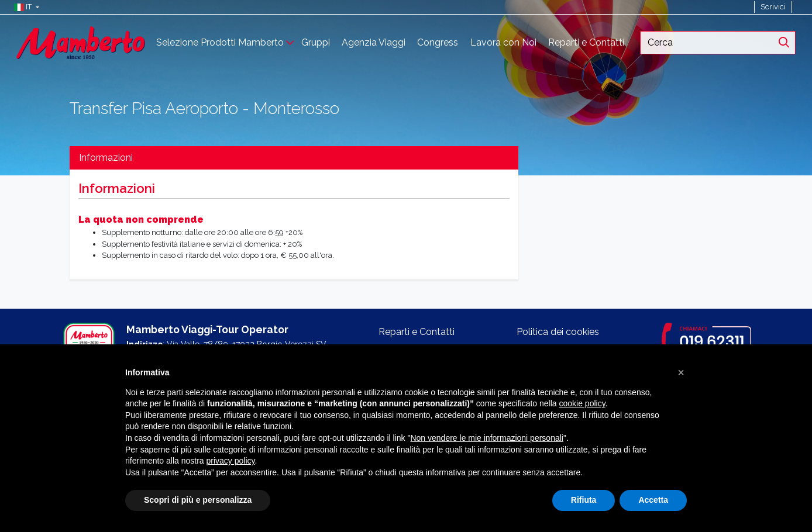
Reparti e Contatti (586, 42)
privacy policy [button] (231, 461)
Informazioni (106, 158)
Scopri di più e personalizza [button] (198, 500)
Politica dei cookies (558, 332)
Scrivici (773, 7)
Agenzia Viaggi (374, 42)
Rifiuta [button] (584, 500)
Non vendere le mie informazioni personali (486, 438)
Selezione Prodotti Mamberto (220, 42)
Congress (438, 42)
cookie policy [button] (582, 403)
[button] (24, 7)
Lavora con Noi (503, 42)
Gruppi (316, 42)
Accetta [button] (653, 500)
